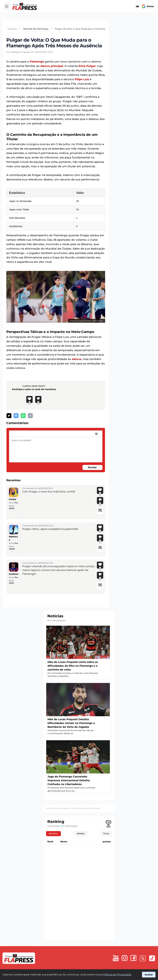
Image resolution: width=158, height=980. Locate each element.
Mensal (81, 834)
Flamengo (37, 62)
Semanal (53, 834)
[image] (96, 434)
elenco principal (52, 66)
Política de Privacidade (117, 975)
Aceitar (149, 975)
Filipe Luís (82, 79)
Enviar (92, 467)
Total (106, 834)
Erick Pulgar (87, 66)
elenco (77, 359)
